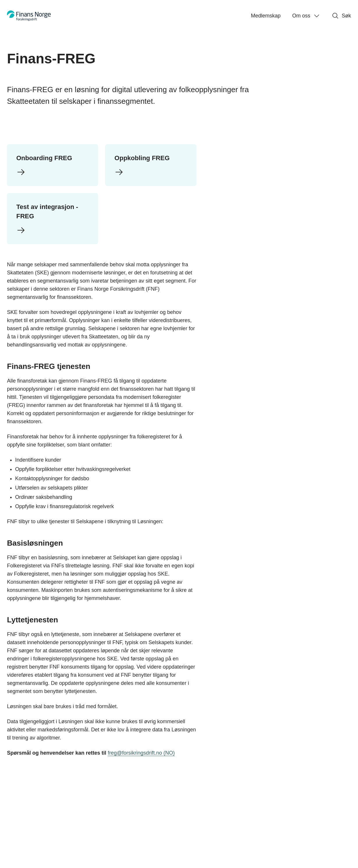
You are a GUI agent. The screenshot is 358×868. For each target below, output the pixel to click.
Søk (341, 16)
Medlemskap (266, 16)
